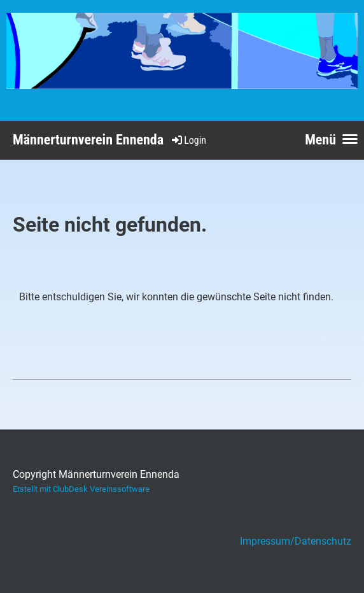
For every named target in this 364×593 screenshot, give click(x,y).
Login (188, 140)
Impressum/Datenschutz (296, 541)
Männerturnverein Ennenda (88, 140)
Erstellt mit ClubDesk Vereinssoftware (81, 489)
